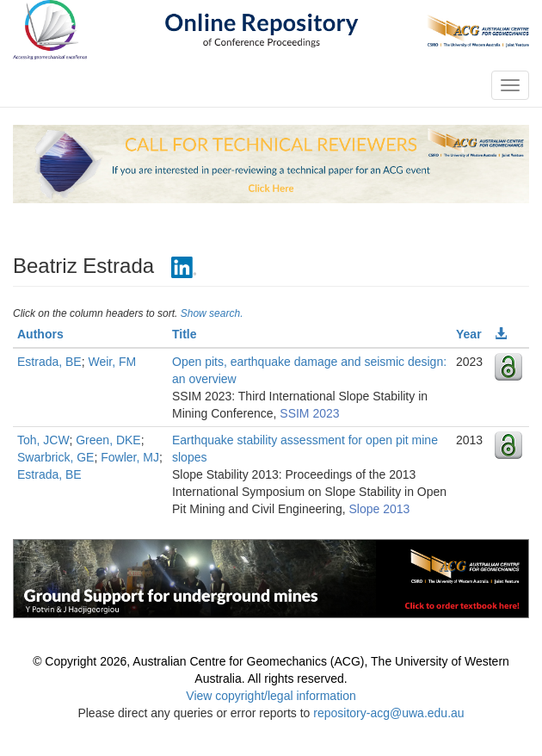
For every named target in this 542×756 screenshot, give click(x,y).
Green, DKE (108, 440)
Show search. (212, 313)
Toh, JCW (43, 440)
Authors (40, 334)
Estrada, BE (49, 362)
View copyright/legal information (271, 696)
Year (469, 334)
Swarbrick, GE (55, 457)
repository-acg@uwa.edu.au (388, 713)
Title (185, 334)
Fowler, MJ (130, 457)
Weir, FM (112, 362)
